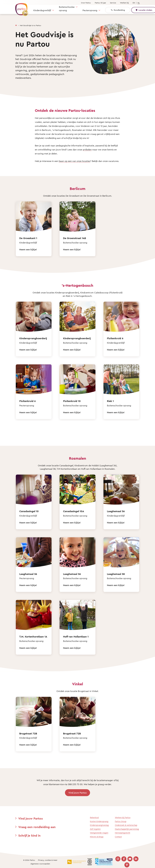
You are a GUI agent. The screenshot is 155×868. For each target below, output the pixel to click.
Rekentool (94, 817)
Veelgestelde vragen (99, 833)
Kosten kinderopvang (99, 821)
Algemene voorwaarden (40, 864)
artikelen (87, 150)
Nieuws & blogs (97, 837)
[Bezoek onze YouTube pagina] (130, 859)
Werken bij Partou (123, 817)
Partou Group (121, 821)
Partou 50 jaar (100, 3)
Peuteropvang (90, 10)
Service (113, 3)
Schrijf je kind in (29, 835)
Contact (118, 837)
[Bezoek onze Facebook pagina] (124, 859)
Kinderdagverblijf (42, 10)
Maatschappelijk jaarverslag (127, 829)
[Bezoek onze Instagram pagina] (118, 859)
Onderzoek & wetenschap (126, 825)
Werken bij (124, 3)
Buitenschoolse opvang (67, 9)
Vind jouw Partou (78, 793)
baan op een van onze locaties (74, 161)
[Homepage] (16, 25)
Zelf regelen (95, 829)
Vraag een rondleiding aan (37, 827)
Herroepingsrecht (123, 833)
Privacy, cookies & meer (48, 860)
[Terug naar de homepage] (20, 8)
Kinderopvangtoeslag (99, 825)
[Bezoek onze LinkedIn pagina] (136, 859)
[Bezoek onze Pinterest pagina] (127, 865)
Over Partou (86, 3)
